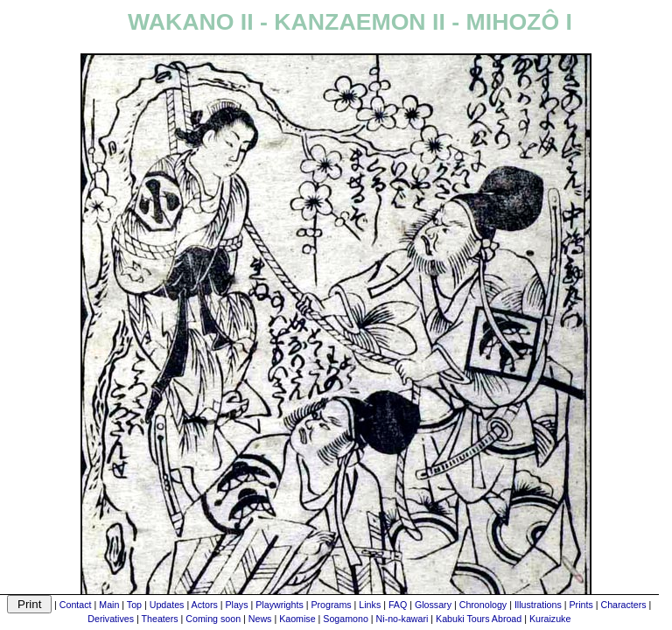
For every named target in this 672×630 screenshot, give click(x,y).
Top (134, 605)
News (260, 619)
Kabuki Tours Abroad (479, 619)
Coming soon (213, 619)
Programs (331, 605)
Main (109, 605)
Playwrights (279, 605)
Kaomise (297, 619)
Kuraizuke (550, 619)
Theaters (160, 619)
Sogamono (346, 619)
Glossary (433, 605)
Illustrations (538, 605)
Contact (76, 605)
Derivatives (111, 619)
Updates (167, 605)
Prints (581, 605)
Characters (623, 605)
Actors (205, 605)
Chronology (483, 605)
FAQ (398, 605)
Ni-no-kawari (402, 619)
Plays (236, 605)
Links (370, 605)
